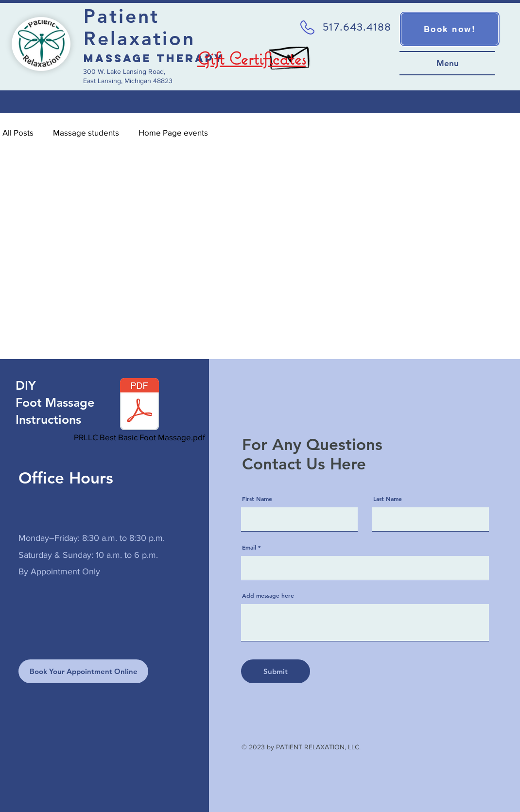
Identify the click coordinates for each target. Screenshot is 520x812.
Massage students (86, 132)
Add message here (268, 595)
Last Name (388, 499)
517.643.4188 (357, 27)
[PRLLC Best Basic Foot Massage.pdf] (139, 411)
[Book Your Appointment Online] (83, 671)
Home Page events (173, 132)
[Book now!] (450, 29)
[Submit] (276, 671)
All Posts (18, 132)
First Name (257, 499)
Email (249, 547)
